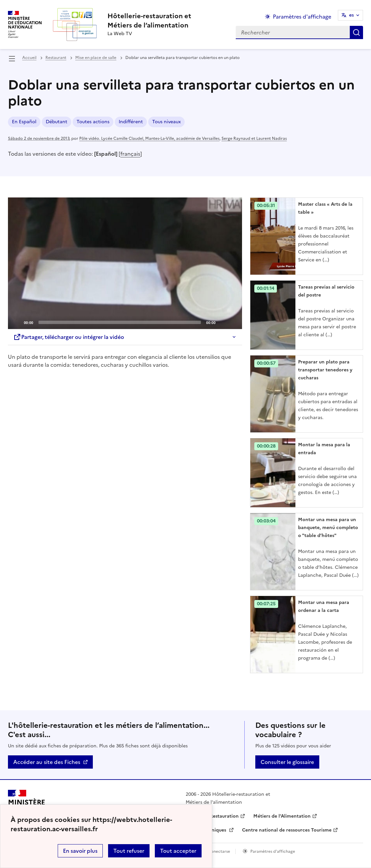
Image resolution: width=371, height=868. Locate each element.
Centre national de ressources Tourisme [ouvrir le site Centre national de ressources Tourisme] (287, 830)
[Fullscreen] (233, 322)
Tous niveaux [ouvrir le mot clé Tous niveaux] (166, 122)
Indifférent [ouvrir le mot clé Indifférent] (131, 122)
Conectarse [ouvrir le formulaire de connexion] (219, 851)
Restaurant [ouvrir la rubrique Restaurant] (56, 58)
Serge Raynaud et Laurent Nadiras (254, 138)
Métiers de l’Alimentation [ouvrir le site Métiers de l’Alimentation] (282, 816)
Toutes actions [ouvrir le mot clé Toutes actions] (93, 122)
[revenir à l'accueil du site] (149, 21)
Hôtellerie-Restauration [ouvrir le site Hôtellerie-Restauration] (212, 816)
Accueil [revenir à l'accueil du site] (29, 58)
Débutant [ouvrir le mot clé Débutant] (57, 122)
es (351, 15)
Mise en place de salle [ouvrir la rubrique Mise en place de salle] (96, 58)
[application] (125, 263)
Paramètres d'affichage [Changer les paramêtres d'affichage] (302, 17)
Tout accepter (178, 851)
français (130, 154)
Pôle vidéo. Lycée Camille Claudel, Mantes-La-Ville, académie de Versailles (149, 138)
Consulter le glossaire (287, 762)
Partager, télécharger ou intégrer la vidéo (69, 337)
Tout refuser (129, 851)
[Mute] (222, 322)
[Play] (125, 263)
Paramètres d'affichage (273, 851)
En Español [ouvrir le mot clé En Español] (24, 122)
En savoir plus (80, 851)
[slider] (120, 322)
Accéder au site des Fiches (47, 762)
